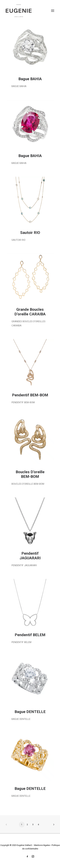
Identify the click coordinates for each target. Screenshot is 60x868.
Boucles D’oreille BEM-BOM (30, 474)
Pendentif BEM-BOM (30, 395)
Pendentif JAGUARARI (30, 556)
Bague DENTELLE (30, 712)
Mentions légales (42, 845)
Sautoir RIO (30, 233)
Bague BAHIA (30, 79)
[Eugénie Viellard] (19, 11)
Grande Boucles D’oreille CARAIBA (30, 312)
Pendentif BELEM (30, 635)
